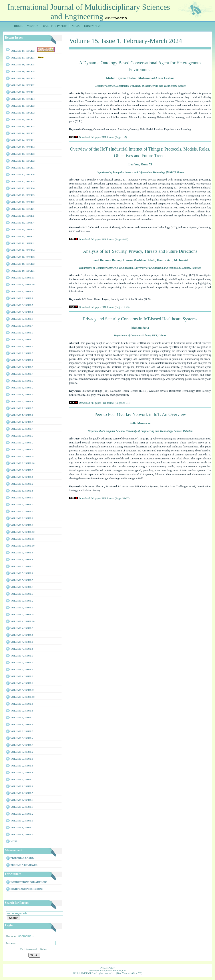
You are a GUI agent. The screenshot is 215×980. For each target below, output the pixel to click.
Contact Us (93, 26)
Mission (33, 26)
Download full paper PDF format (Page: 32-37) (104, 498)
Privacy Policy (107, 968)
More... (15, 841)
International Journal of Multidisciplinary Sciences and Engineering (89, 12)
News (76, 26)
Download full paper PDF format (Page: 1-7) (103, 137)
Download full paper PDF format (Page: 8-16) (104, 239)
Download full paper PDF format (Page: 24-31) (104, 403)
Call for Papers (55, 26)
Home (18, 26)
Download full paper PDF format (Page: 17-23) (104, 307)
